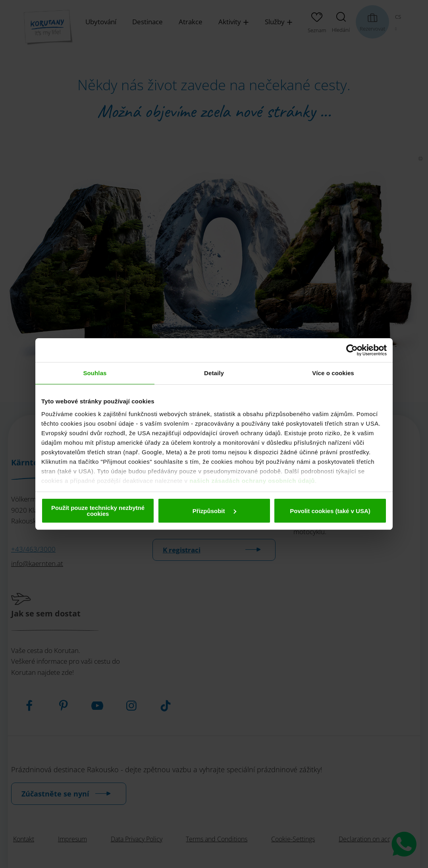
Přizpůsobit (214, 511)
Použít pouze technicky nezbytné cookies (98, 511)
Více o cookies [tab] (333, 373)
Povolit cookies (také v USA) (330, 511)
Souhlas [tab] (95, 373)
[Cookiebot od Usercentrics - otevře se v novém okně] (352, 350)
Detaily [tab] (214, 373)
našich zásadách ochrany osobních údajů (252, 481)
